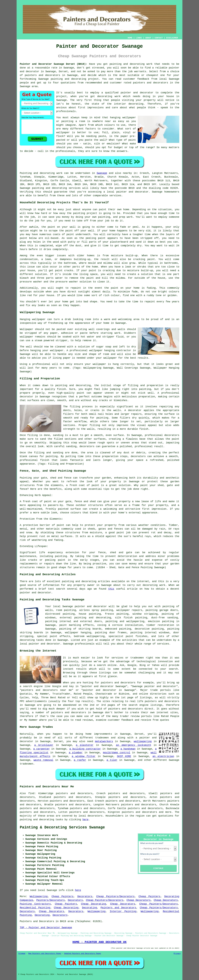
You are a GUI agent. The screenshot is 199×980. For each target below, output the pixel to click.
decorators (95, 816)
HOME (130, 38)
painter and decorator (132, 192)
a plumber (76, 753)
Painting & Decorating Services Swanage (62, 827)
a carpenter (42, 749)
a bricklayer (44, 745)
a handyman (128, 749)
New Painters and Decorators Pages (45, 954)
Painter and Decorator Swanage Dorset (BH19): (53, 64)
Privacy (177, 954)
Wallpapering (39, 896)
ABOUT (148, 38)
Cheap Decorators (139, 900)
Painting (26, 173)
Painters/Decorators (51, 900)
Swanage (102, 173)
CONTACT (159, 38)
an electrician (163, 756)
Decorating (89, 908)
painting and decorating (93, 618)
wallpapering (143, 741)
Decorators (85, 896)
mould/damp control (117, 753)
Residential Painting (35, 908)
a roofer (80, 760)
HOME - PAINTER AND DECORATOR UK (99, 942)
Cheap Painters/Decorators (115, 896)
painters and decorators (42, 75)
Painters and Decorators (118, 908)
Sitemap (22, 954)
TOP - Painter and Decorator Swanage (46, 928)
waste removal (43, 760)
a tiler (112, 760)
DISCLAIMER (172, 38)
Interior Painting (123, 911)
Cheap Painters (62, 896)
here (85, 820)
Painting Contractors (35, 904)
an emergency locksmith (134, 745)
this (111, 589)
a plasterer (85, 745)
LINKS (139, 38)
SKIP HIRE (124, 756)
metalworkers (104, 741)
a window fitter (84, 756)
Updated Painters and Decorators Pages (83, 954)
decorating (27, 640)
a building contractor (85, 749)
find (31, 793)
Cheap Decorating (93, 904)
